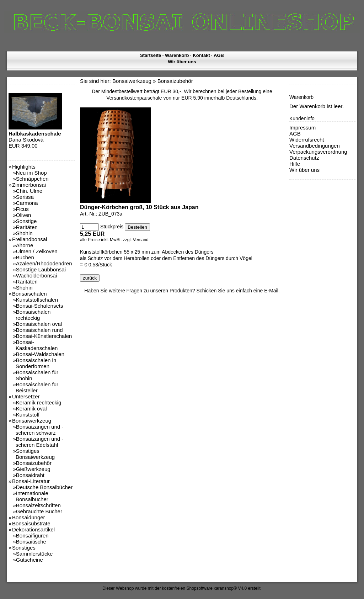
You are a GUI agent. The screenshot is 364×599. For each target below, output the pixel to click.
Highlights (24, 167)
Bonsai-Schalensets (40, 306)
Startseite (151, 55)
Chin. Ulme (29, 191)
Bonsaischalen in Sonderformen (36, 363)
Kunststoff (28, 415)
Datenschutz (304, 158)
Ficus (22, 209)
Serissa (25, 197)
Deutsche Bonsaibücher (44, 487)
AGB (219, 55)
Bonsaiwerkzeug (32, 421)
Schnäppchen (32, 179)
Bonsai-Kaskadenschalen (37, 345)
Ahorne (25, 245)
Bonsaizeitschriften (38, 505)
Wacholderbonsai (36, 275)
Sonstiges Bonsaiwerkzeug (35, 454)
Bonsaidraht (30, 475)
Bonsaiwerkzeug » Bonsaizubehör (153, 81)
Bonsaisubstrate (31, 523)
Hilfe (295, 164)
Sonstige (26, 221)
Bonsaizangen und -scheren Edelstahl (39, 442)
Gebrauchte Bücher (39, 511)
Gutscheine (30, 560)
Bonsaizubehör (34, 463)
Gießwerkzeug (33, 469)
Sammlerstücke (34, 554)
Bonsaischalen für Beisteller (37, 387)
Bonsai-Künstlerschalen (44, 336)
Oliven (24, 215)
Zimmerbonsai (29, 185)
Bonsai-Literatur (31, 481)
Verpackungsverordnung (318, 152)
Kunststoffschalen (37, 300)
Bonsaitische (31, 542)
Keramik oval (31, 409)
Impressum (303, 128)
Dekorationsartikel (33, 529)
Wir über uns (182, 62)
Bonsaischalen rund (39, 330)
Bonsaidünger (29, 517)
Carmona (27, 203)
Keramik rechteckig (39, 402)
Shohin (24, 233)
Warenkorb (177, 55)
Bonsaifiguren (32, 536)
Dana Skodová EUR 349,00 (35, 137)
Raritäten (27, 227)
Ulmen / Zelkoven (37, 251)
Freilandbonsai (30, 239)
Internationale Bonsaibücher (32, 496)
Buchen (25, 257)
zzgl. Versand (136, 240)
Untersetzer (26, 396)
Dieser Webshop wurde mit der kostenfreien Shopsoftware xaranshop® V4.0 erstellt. (182, 588)
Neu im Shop (31, 173)
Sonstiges (24, 548)
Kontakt (201, 55)
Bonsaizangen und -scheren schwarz (39, 430)
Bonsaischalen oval (39, 324)
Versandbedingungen (315, 146)
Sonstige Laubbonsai (41, 269)
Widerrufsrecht (307, 140)
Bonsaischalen (30, 294)
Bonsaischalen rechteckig (33, 315)
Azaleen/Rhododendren (44, 263)
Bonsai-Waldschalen (40, 354)
